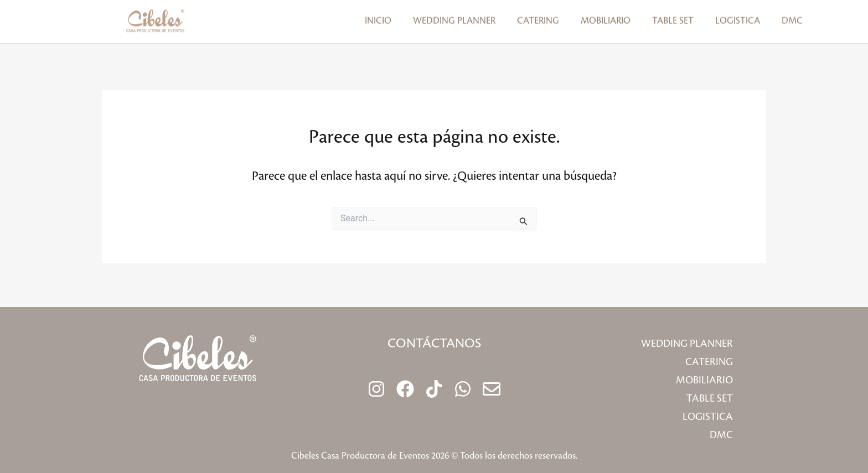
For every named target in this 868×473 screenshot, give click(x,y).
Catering (538, 17)
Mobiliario (606, 17)
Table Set (673, 17)
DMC (792, 17)
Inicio (378, 17)
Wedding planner (454, 17)
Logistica (738, 17)
